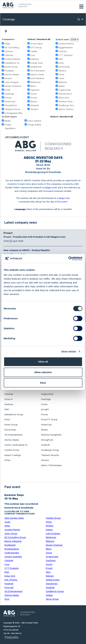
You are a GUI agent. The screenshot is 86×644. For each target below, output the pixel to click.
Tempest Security (50, 455)
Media (7, 121)
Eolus (61, 63)
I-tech (61, 78)
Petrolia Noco (65, 94)
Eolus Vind (10, 576)
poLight (45, 409)
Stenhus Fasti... (66, 102)
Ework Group (11, 67)
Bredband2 (10, 545)
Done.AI (9, 399)
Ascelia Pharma (66, 44)
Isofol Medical (37, 78)
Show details (69, 351)
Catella (34, 51)
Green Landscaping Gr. (16, 445)
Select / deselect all (39, 40)
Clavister (9, 55)
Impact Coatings (13, 455)
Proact (34, 98)
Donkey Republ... (13, 59)
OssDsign (9, 94)
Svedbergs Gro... (67, 105)
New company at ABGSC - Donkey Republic (27, 251)
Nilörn (33, 86)
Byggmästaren (66, 48)
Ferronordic (64, 67)
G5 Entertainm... (38, 71)
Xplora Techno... (66, 109)
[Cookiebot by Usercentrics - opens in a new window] (68, 259)
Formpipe (9, 71)
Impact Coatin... (38, 75)
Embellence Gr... (13, 63)
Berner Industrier (13, 541)
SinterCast (10, 102)
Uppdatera (10, 128)
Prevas (8, 98)
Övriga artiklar (34, 125)
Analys (8, 125)
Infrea (61, 75)
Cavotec (63, 51)
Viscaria (34, 109)
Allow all (43, 362)
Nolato (62, 86)
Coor (33, 55)
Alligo (7, 44)
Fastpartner (36, 67)
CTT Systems (65, 55)
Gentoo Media (12, 75)
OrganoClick (65, 90)
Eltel (61, 59)
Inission (8, 78)
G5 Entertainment (14, 435)
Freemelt (9, 584)
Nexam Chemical (13, 86)
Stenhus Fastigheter (51, 435)
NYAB (7, 90)
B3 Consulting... (12, 48)
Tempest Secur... (13, 109)
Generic (62, 71)
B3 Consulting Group (15, 537)
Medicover (35, 82)
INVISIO (50, 526)
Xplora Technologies (51, 465)
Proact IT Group (49, 420)
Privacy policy (11, 637)
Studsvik (35, 105)
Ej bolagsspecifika (14, 113)
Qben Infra (64, 98)
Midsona (63, 82)
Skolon (34, 102)
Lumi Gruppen (12, 82)
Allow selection (43, 372)
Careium (9, 51)
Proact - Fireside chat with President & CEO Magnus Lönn (34, 237)
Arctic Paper (36, 44)
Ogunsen (35, 90)
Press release (34, 121)
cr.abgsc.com (50, 188)
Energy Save (37, 63)
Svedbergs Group (50, 450)
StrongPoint (11, 105)
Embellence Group (14, 415)
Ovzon (34, 94)
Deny (43, 383)
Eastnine (35, 59)
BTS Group (36, 48)
